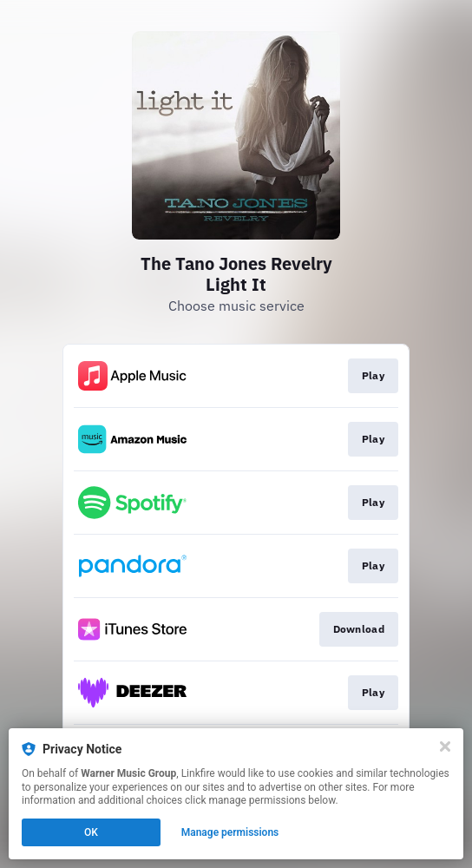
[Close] (445, 746)
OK (91, 832)
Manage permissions (230, 832)
